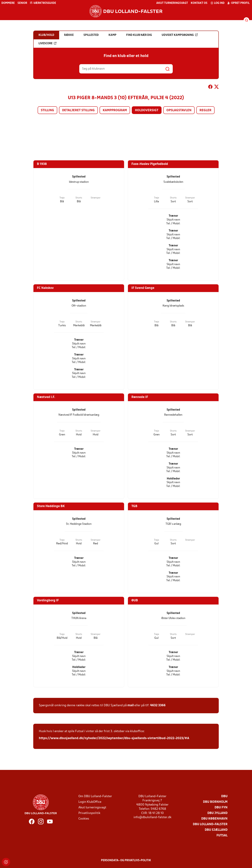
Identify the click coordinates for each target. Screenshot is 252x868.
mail (131, 705)
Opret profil (238, 3)
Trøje (62, 198)
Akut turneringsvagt (172, 3)
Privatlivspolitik (89, 813)
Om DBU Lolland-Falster (95, 796)
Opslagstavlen (179, 110)
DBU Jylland (217, 813)
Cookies (84, 819)
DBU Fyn (221, 808)
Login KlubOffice (90, 802)
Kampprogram (115, 110)
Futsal (222, 836)
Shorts (79, 198)
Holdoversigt (147, 110)
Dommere (8, 3)
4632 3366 (158, 705)
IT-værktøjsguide (43, 3)
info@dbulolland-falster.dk (152, 817)
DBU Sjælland (216, 830)
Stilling (47, 110)
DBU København (214, 819)
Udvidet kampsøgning (180, 35)
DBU (224, 796)
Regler (205, 110)
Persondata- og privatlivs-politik (126, 860)
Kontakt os (199, 3)
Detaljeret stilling (78, 110)
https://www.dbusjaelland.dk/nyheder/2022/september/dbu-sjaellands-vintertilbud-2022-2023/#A (114, 738)
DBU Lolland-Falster (210, 824)
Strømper (96, 198)
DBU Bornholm (215, 802)
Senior (22, 3)
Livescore (47, 43)
